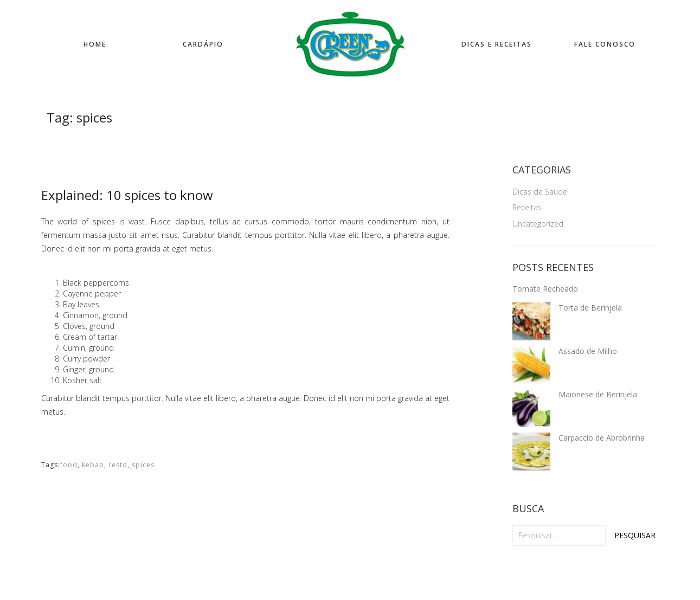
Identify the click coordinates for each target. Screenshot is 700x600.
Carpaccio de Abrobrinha (602, 438)
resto (118, 465)
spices (143, 465)
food (69, 465)
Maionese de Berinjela (598, 394)
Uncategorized (538, 224)
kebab (93, 465)
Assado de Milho (588, 351)
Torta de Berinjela (590, 308)
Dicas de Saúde (540, 192)
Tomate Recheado (545, 289)
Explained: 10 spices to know (127, 195)
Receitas (527, 207)
